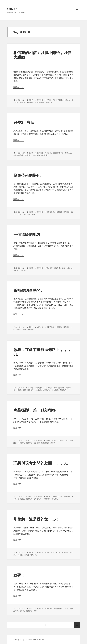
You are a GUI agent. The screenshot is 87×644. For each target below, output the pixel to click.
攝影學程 (29, 443)
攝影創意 (29, 499)
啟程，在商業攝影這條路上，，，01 (42, 352)
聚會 (29, 214)
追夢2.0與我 (24, 122)
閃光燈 (27, 555)
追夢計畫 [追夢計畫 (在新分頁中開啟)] (25, 305)
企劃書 (48, 441)
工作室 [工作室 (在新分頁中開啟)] (47, 472)
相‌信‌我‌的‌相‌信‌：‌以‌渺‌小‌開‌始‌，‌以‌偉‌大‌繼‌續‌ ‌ (42, 55)
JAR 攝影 (59, 100)
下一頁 (77, 625)
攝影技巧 (30, 390)
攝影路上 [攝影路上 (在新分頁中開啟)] (34, 246)
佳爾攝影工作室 (58, 153)
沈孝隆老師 (52, 134)
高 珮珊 (30, 388)
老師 (24, 214)
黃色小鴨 (33, 555)
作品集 (49, 153)
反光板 (58, 553)
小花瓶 (19, 390)
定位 (40, 475)
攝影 (63, 268)
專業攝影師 (58, 609)
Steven (12, 9)
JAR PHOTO (51, 100)
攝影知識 (38, 390)
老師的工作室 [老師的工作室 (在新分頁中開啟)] (28, 187)
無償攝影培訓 (40, 102)
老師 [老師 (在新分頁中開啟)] (21, 243)
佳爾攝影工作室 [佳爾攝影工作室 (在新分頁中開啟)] (56, 299)
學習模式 (21, 443)
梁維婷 (31, 100)
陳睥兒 (30, 497)
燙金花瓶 (55, 390)
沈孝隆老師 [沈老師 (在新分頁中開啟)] (24, 422)
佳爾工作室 (50, 212)
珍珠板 (20, 555)
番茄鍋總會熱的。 (29, 290)
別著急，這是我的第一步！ (37, 519)
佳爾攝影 (67, 100)
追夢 (35, 611)
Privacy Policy (19, 639)
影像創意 (21, 499)
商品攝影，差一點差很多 (35, 410)
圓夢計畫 (23, 102)
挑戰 (15, 78)
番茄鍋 (19, 329)
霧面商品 (63, 390)
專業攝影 (30, 102)
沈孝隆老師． (38, 499)
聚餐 (33, 214)
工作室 (27, 587)
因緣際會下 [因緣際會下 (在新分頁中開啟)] (26, 184)
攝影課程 (29, 611)
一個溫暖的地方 (27, 234)
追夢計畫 (40, 100)
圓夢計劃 (19, 72)
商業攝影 (68, 153)
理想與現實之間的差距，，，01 (41, 463)
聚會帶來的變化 (27, 175)
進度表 (53, 443)
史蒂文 (31, 153)
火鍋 (20, 214)
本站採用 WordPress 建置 (35, 639)
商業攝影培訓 (18, 155)
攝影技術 (37, 443)
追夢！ (19, 575)
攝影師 (67, 587)
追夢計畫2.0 (45, 155)
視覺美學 (47, 499)
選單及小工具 (77, 13)
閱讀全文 (19, 87)
